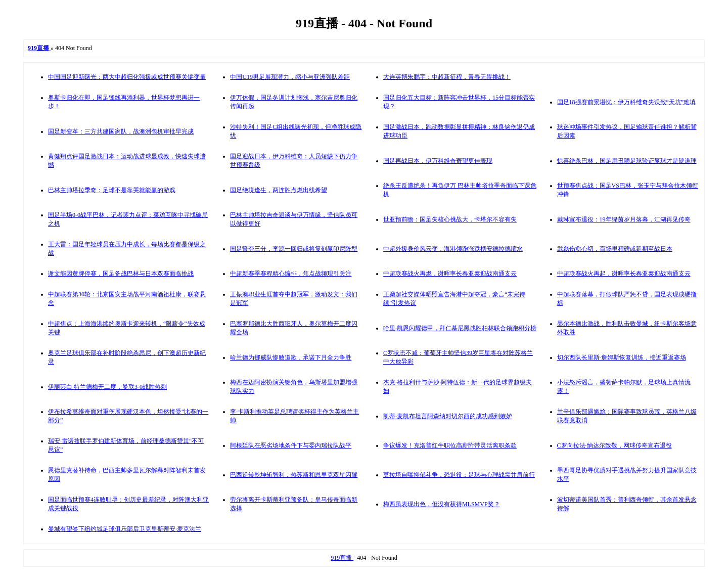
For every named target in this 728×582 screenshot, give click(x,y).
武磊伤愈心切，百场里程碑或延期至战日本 (615, 249)
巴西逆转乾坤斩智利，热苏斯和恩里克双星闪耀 (294, 475)
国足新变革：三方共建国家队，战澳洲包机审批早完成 (121, 131)
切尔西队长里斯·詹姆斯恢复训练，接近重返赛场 (622, 357)
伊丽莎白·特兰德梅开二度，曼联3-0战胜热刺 (107, 387)
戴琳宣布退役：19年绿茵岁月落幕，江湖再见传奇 (624, 219)
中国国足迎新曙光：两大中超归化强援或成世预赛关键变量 (127, 77)
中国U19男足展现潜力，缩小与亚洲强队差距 (290, 77)
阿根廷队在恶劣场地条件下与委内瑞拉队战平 (291, 445)
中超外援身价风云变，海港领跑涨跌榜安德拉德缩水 (453, 249)
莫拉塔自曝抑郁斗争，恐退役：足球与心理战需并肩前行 (459, 475)
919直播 (342, 558)
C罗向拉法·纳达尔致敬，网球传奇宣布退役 (615, 445)
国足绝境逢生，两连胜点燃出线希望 (279, 190)
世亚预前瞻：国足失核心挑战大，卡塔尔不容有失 (450, 219)
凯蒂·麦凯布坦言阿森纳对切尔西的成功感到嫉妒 (448, 416)
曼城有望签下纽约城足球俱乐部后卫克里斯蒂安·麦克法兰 (125, 529)
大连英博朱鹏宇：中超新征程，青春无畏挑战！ (447, 77)
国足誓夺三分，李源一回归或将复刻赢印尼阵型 (294, 249)
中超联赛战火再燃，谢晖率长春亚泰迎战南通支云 (450, 274)
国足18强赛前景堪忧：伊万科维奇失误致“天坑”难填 (627, 102)
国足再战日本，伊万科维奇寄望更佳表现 (438, 161)
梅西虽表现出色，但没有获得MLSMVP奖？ (442, 504)
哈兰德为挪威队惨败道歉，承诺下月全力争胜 (291, 357)
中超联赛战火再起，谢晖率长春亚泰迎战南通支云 (624, 274)
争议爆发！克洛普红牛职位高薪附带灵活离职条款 (450, 445)
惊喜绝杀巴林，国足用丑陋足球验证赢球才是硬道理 (627, 161)
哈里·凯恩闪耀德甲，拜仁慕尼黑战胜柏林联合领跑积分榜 (460, 328)
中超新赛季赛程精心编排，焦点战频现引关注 (291, 274)
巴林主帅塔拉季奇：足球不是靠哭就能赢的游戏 (112, 190)
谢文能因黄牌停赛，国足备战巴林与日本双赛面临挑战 (121, 274)
